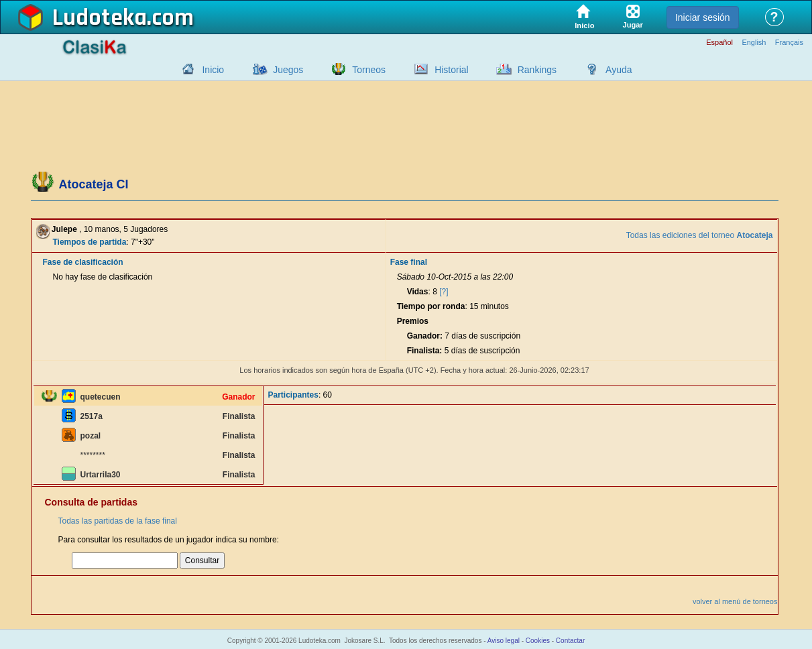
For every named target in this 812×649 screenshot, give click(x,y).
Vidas (418, 292)
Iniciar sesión (703, 17)
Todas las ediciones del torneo (700, 235)
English (754, 43)
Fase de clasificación (83, 262)
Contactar (570, 641)
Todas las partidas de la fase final (118, 521)
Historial (452, 70)
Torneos (369, 70)
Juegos (288, 70)
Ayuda (619, 70)
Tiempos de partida (90, 242)
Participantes (293, 395)
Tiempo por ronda (431, 306)
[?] (444, 292)
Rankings (537, 70)
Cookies (538, 641)
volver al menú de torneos (735, 601)
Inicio (213, 70)
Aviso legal (504, 641)
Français (789, 43)
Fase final (409, 262)
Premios (413, 321)
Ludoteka (100, 18)
